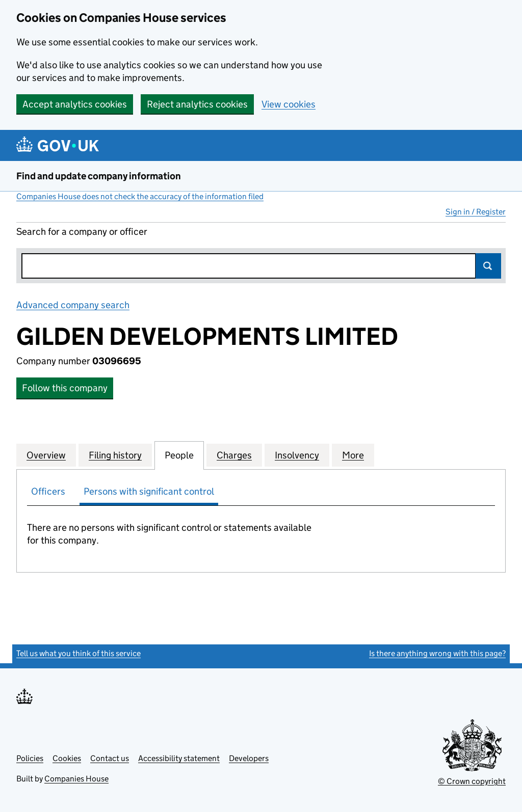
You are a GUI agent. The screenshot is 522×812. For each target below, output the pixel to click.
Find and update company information (99, 176)
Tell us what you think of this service (79, 653)
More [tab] (353, 455)
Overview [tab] (46, 455)
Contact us (110, 758)
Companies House (76, 779)
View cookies (289, 104)
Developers (249, 758)
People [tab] (179, 455)
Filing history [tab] (115, 455)
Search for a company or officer (82, 232)
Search (488, 266)
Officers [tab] (48, 491)
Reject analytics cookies (197, 104)
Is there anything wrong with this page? (437, 653)
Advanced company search (73, 305)
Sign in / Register (476, 212)
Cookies (67, 758)
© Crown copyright (472, 781)
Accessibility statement (179, 758)
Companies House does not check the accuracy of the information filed (140, 196)
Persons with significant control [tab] (149, 491)
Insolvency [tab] (297, 455)
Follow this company (65, 388)
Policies (30, 758)
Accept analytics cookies (75, 104)
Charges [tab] (234, 455)
